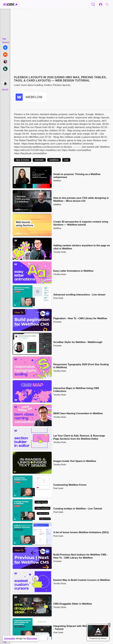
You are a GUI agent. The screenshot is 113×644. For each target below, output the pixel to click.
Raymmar (32, 638)
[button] (108, 4)
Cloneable (10, 638)
